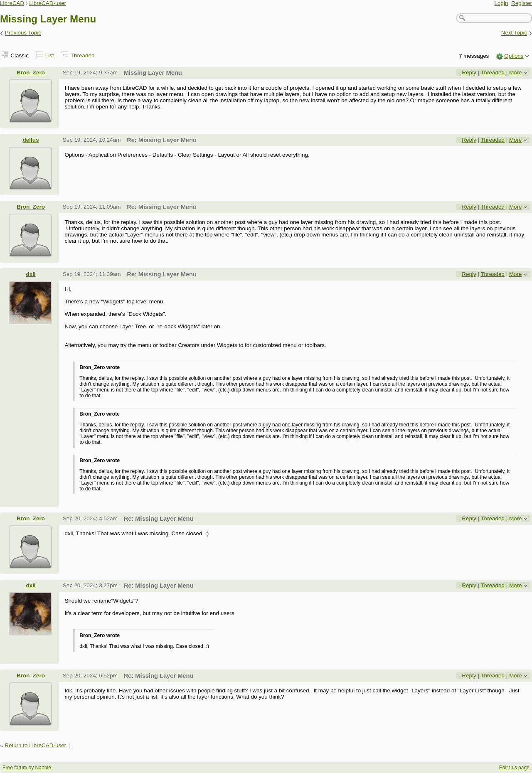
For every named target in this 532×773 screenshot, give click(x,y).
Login (501, 3)
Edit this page (514, 768)
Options (514, 56)
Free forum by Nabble (27, 768)
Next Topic (514, 33)
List (50, 55)
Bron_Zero (31, 73)
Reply (469, 73)
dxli (31, 274)
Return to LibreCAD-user (35, 745)
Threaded (83, 55)
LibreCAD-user (48, 3)
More (516, 73)
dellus (31, 140)
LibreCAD (12, 3)
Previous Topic (23, 33)
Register (522, 3)
